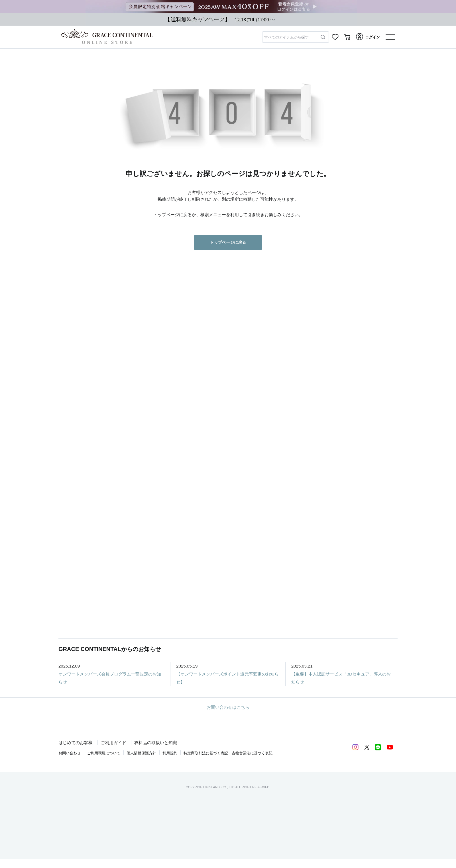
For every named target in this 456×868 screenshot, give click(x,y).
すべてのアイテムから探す (286, 37)
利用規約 (170, 753)
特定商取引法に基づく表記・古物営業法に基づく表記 (228, 753)
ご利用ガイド (113, 743)
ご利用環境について (104, 753)
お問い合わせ (70, 753)
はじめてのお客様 (76, 743)
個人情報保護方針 (141, 753)
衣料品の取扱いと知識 (156, 743)
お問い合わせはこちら (228, 707)
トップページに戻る (228, 242)
